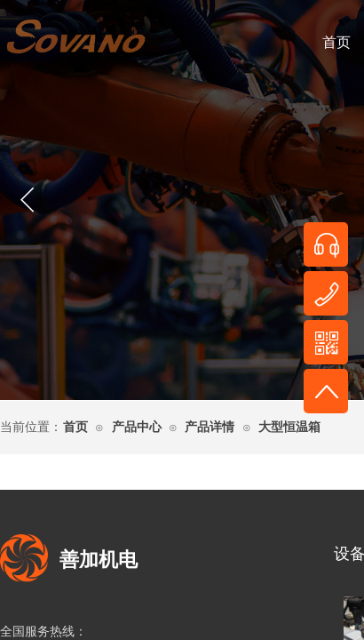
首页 (75, 427)
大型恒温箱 (289, 427)
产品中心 (137, 427)
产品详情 (210, 427)
